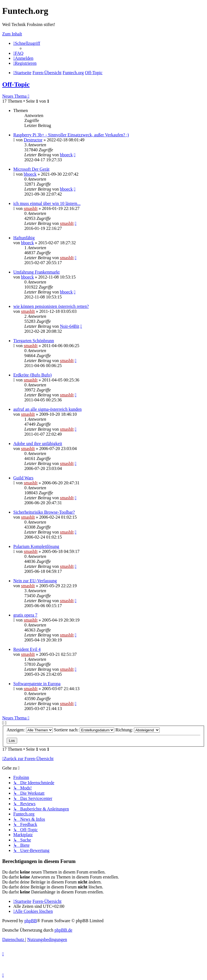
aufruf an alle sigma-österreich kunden (47, 409)
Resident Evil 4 (27, 649)
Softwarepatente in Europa (37, 684)
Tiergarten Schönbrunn (34, 341)
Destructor (33, 140)
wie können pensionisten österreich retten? (51, 306)
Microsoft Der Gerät (31, 169)
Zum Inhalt (12, 34)
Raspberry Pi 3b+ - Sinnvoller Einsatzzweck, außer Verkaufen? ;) (71, 135)
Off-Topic (16, 84)
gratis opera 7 (25, 615)
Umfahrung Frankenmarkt (37, 272)
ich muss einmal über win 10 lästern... (47, 203)
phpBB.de (63, 930)
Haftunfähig (24, 238)
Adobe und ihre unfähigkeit (38, 444)
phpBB (31, 921)
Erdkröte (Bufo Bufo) (33, 375)
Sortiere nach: (84, 730)
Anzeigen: (30, 730)
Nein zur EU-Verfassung (35, 581)
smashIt (31, 208)
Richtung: (138, 730)
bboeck (66, 155)
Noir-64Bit (69, 326)
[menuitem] (18, 53)
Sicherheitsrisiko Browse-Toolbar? (44, 512)
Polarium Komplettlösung (36, 546)
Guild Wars (23, 478)
